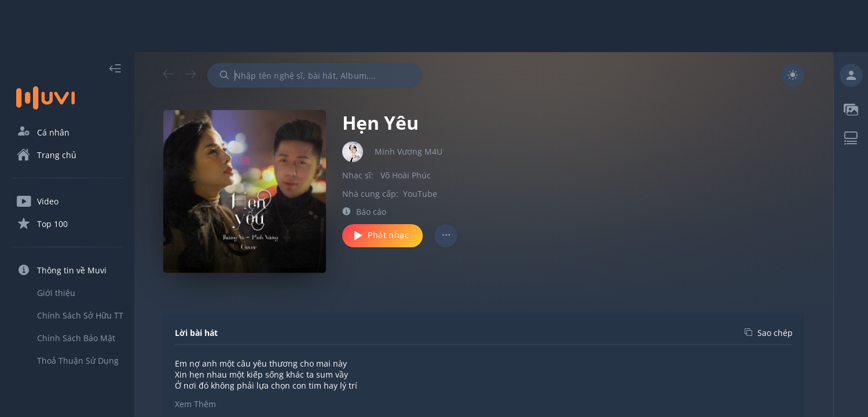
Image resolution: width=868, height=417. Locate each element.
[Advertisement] (434, 26)
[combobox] (314, 75)
